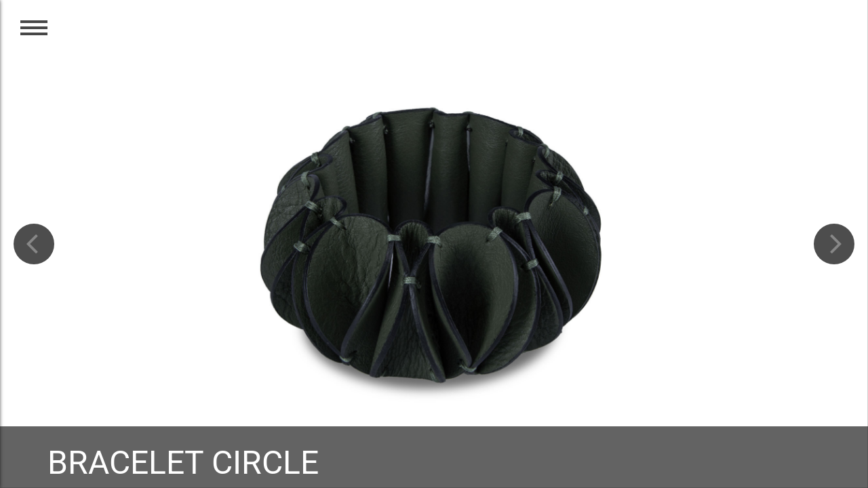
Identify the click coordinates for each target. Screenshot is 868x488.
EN (833, 35)
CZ (803, 35)
